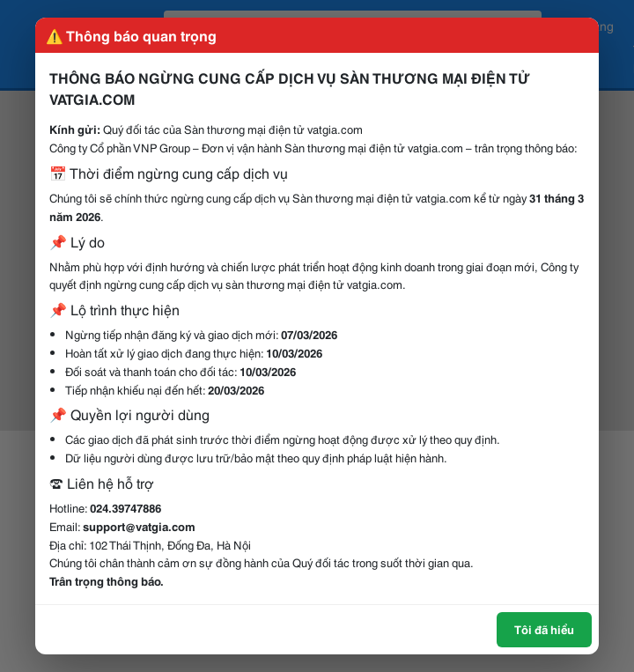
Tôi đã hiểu (544, 629)
